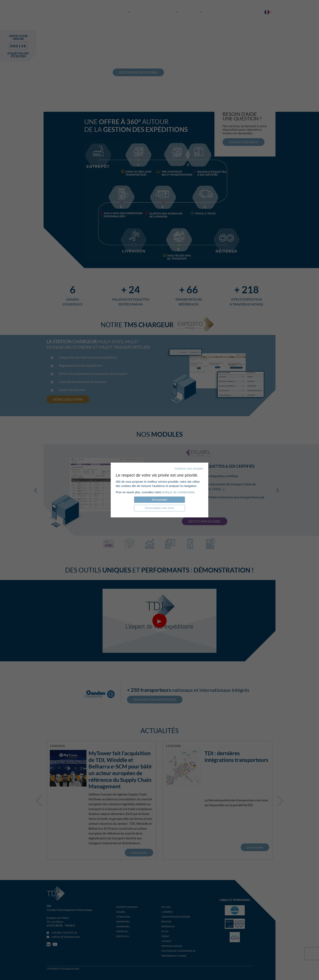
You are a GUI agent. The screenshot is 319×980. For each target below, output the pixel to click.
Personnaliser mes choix (159, 508)
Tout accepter (159, 500)
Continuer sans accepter (189, 469)
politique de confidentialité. (179, 492)
